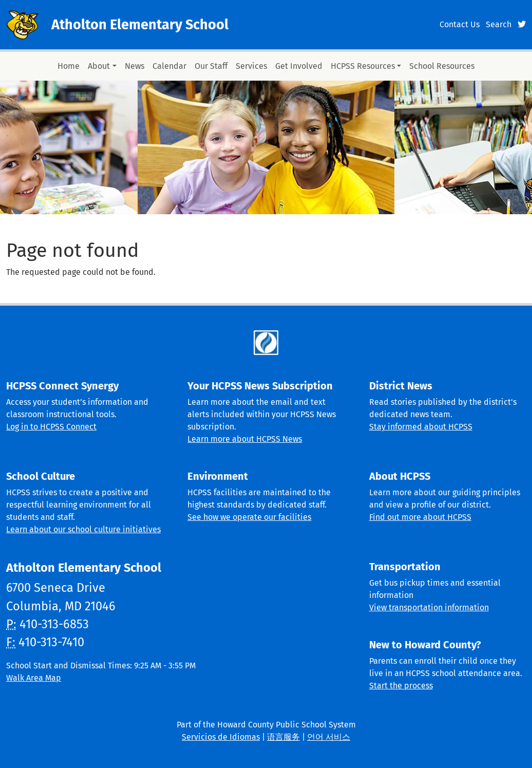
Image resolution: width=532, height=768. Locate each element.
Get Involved (299, 66)
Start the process (401, 686)
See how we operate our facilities (249, 517)
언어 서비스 (329, 737)
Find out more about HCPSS (420, 517)
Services (251, 66)
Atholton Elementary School (140, 25)
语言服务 (283, 737)
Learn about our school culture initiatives (83, 529)
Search (499, 24)
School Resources (442, 66)
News (135, 66)
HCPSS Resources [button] (363, 66)
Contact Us (460, 24)
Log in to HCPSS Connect (51, 427)
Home (69, 66)
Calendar (169, 66)
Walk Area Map (34, 678)
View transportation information (429, 607)
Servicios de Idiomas (221, 737)
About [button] (99, 66)
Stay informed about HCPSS (421, 427)
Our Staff (211, 66)
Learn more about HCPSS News (245, 439)
